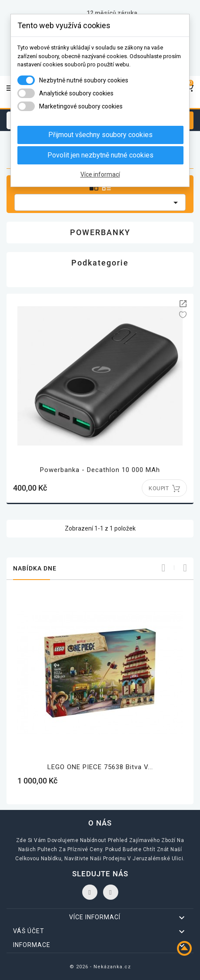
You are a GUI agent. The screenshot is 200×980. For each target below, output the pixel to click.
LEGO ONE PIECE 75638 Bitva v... (100, 767)
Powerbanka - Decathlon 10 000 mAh (100, 470)
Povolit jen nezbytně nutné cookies (100, 155)
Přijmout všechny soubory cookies (100, 135)
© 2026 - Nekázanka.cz (100, 967)
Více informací (100, 174)
